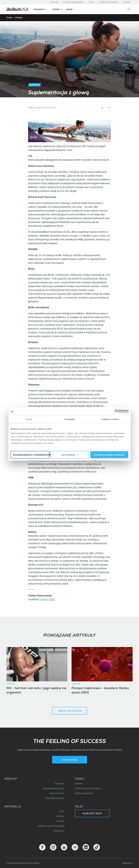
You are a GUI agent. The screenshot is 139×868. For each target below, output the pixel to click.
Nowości (54, 2)
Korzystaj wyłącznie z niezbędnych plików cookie (31, 455)
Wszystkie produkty (55, 798)
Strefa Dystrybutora (84, 793)
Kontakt (127, 2)
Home (9, 18)
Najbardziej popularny (54, 788)
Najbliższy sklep (92, 813)
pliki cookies (34, 863)
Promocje (60, 784)
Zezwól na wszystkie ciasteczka (109, 455)
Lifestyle (18, 18)
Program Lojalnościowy (73, 2)
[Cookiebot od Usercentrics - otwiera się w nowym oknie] (117, 411)
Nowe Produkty (57, 793)
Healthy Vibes (47, 599)
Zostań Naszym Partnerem (88, 788)
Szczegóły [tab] (69, 419)
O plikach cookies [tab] (110, 419)
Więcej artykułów (70, 711)
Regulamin (127, 863)
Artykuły (60, 816)
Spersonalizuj (70, 455)
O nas (91, 2)
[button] (41, 9)
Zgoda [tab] (29, 419)
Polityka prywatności (17, 863)
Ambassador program (108, 2)
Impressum (59, 831)
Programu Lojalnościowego (51, 826)
